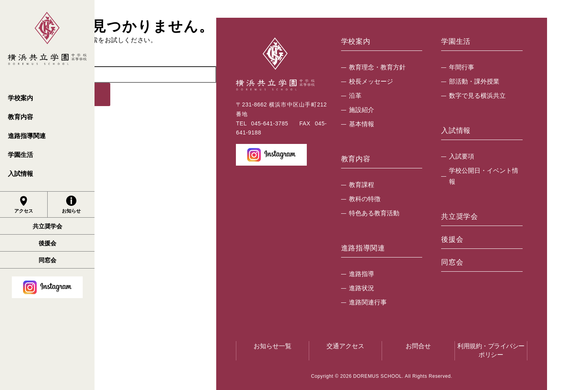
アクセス (24, 205)
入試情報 (20, 174)
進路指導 (362, 274)
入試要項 (462, 156)
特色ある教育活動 (374, 213)
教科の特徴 (365, 199)
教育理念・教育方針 (377, 67)
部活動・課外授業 (474, 81)
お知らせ (71, 205)
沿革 (355, 96)
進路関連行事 (368, 302)
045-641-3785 (270, 123)
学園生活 (20, 155)
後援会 (47, 243)
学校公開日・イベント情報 (484, 176)
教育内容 (20, 117)
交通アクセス (345, 346)
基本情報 (362, 124)
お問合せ (418, 346)
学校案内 (20, 98)
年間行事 (462, 67)
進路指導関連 (27, 136)
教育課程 (362, 185)
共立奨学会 (47, 226)
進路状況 (362, 288)
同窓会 (47, 260)
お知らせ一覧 (273, 346)
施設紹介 (362, 110)
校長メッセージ (371, 81)
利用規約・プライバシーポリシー (491, 350)
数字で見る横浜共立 (477, 96)
